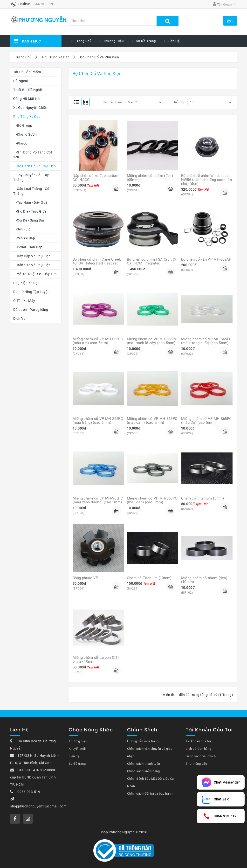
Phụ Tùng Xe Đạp (56, 57)
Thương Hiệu (113, 41)
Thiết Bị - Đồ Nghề (27, 90)
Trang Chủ (24, 57)
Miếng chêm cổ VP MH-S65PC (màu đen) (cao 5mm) (153, 500)
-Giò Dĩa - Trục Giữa (30, 211)
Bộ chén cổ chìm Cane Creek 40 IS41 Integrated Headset (97, 261)
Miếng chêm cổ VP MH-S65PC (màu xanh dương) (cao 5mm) (98, 500)
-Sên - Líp (22, 229)
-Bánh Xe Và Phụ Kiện (32, 265)
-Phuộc (20, 143)
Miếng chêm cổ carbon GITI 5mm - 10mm (96, 660)
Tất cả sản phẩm (27, 72)
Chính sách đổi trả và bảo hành (150, 794)
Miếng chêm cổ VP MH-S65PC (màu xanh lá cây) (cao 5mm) (153, 341)
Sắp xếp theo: (113, 102)
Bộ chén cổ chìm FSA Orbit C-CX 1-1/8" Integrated (152, 261)
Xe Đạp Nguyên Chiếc (30, 108)
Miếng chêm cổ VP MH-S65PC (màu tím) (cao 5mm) (98, 341)
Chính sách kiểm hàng (143, 771)
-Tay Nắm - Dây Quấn (31, 202)
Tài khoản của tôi (198, 741)
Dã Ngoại (21, 81)
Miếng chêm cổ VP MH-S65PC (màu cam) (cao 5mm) (153, 421)
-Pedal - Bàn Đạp (28, 247)
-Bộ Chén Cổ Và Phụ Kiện (34, 166)
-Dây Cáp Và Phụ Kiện (32, 256)
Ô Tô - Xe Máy (24, 301)
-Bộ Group (23, 125)
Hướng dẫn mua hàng (143, 741)
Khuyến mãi (77, 749)
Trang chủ (83, 41)
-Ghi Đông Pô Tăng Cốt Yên (33, 155)
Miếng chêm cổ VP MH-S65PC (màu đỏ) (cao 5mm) (207, 421)
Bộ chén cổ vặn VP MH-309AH (206, 259)
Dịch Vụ (19, 319)
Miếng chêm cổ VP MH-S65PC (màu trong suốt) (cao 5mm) (207, 341)
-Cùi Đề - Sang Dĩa (29, 220)
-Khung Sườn (25, 134)
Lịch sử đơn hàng (199, 749)
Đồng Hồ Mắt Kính (28, 99)
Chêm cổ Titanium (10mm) (149, 578)
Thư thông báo (196, 764)
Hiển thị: (179, 102)
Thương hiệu (78, 741)
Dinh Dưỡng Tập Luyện (31, 292)
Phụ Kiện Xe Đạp (27, 283)
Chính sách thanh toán (144, 764)
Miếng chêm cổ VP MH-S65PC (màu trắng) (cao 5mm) (98, 421)
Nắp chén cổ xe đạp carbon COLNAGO (96, 178)
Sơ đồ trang (146, 41)
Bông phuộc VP (85, 578)
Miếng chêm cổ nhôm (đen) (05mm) (151, 178)
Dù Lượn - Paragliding (31, 310)
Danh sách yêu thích (201, 756)
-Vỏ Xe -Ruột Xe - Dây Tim (35, 274)
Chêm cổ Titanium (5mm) (203, 498)
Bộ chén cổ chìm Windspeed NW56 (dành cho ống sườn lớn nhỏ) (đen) (207, 180)
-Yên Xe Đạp (24, 238)
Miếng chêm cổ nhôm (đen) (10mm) (205, 580)
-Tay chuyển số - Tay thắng (31, 177)
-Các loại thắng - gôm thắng (33, 191)
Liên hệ (174, 41)
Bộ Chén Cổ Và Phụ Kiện (99, 57)
